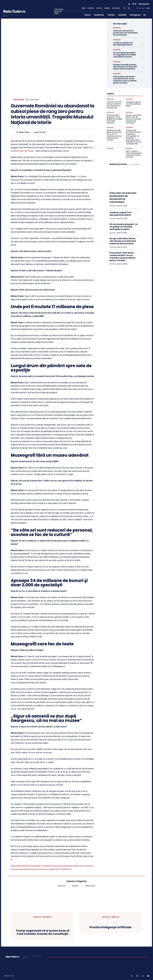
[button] (129, 8)
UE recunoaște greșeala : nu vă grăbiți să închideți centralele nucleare (125, 55)
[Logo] (14, 15)
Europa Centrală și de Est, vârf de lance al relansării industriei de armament (125, 67)
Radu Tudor (24, 132)
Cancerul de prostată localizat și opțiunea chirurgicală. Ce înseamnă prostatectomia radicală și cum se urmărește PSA (133, 137)
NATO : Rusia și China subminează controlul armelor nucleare (134, 154)
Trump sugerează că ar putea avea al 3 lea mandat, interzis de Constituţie (43, 932)
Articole (19, 100)
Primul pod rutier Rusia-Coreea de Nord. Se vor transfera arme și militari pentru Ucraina (125, 80)
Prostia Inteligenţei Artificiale (110, 927)
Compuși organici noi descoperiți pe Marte (123, 44)
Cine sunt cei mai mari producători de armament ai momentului (125, 33)
